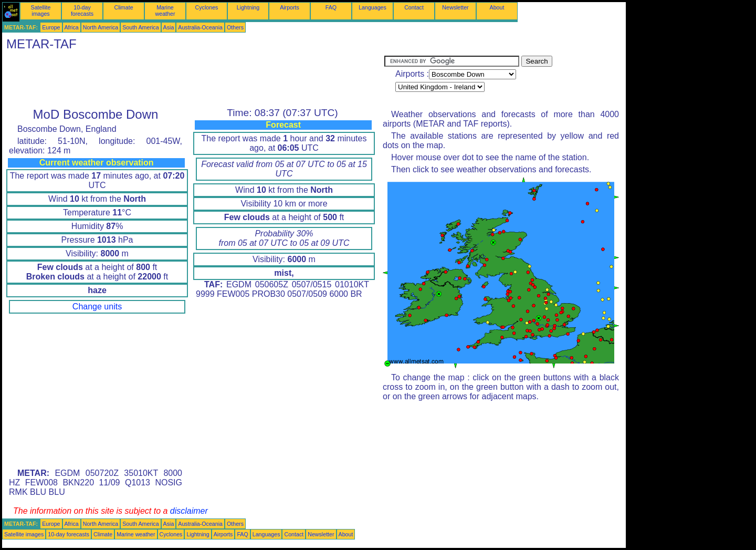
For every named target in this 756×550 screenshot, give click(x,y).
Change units (97, 307)
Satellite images (41, 11)
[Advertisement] (193, 79)
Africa (72, 27)
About (497, 7)
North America (101, 27)
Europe (51, 27)
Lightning (248, 7)
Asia (169, 27)
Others (235, 27)
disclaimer (189, 511)
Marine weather (165, 11)
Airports (290, 7)
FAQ (331, 7)
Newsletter (455, 7)
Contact (414, 7)
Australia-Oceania (200, 27)
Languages (372, 7)
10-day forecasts (82, 11)
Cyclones (207, 7)
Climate (123, 7)
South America (140, 27)
